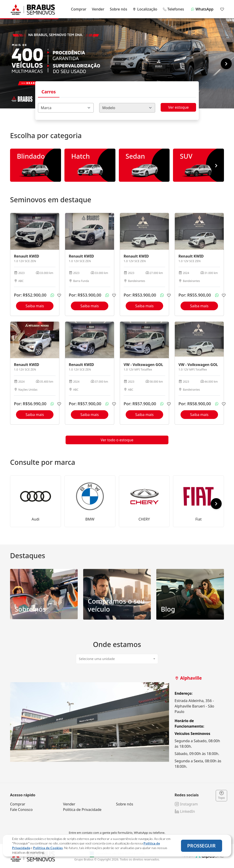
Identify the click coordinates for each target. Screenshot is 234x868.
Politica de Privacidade (82, 810)
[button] (226, 64)
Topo (221, 795)
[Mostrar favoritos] (222, 9)
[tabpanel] (117, 722)
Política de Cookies (48, 848)
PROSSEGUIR (201, 846)
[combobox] (66, 108)
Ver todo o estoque (117, 440)
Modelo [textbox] (109, 108)
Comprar (79, 9)
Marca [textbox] (46, 108)
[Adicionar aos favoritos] (59, 295)
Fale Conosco (21, 810)
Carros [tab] (49, 92)
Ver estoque (178, 107)
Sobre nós (119, 9)
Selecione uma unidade (97, 659)
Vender (98, 9)
